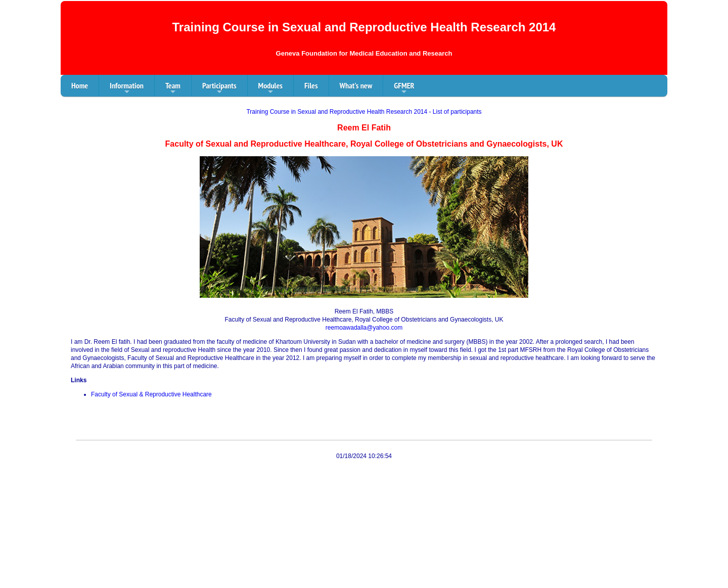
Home (80, 85)
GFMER (404, 88)
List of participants (457, 112)
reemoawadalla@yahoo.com (364, 328)
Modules (270, 88)
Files (311, 85)
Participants (219, 88)
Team (173, 88)
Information (127, 88)
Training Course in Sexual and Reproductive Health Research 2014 (337, 112)
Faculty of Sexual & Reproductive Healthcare (151, 394)
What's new (356, 85)
